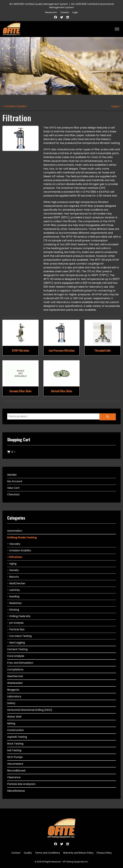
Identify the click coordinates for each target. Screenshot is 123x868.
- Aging (12, 564)
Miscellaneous (16, 791)
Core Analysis (16, 656)
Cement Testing (17, 649)
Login (75, 12)
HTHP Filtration (20, 351)
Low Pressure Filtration (62, 351)
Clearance (14, 777)
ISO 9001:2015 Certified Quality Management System (39, 4)
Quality (28, 853)
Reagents (13, 690)
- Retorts (13, 577)
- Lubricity (14, 590)
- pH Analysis (15, 623)
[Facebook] (56, 17)
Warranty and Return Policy (78, 853)
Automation (15, 531)
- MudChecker (16, 583)
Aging (115, 106)
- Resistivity (14, 603)
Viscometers (15, 764)
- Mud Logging (16, 643)
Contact (16, 853)
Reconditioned (16, 771)
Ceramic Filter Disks (20, 391)
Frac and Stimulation (20, 663)
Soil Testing (14, 750)
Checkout (13, 494)
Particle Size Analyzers (21, 784)
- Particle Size (16, 629)
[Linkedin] (68, 17)
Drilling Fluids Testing (22, 537)
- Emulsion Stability (19, 550)
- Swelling (13, 596)
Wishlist (12, 475)
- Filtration (15, 557)
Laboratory (14, 696)
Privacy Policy (104, 853)
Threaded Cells (103, 351)
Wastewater (15, 683)
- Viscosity (14, 544)
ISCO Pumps (15, 757)
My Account (15, 481)
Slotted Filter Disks (62, 391)
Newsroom (51, 12)
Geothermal (15, 676)
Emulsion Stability (16, 106)
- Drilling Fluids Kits (19, 616)
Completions (15, 669)
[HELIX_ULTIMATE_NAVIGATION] (117, 29)
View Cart (13, 488)
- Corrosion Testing (19, 636)
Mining (11, 723)
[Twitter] (62, 17)
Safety (11, 703)
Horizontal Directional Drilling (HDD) (30, 710)
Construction (15, 730)
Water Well (14, 717)
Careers (65, 12)
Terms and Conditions (47, 853)
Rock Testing (15, 744)
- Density (13, 570)
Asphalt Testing (17, 737)
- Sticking (13, 610)
